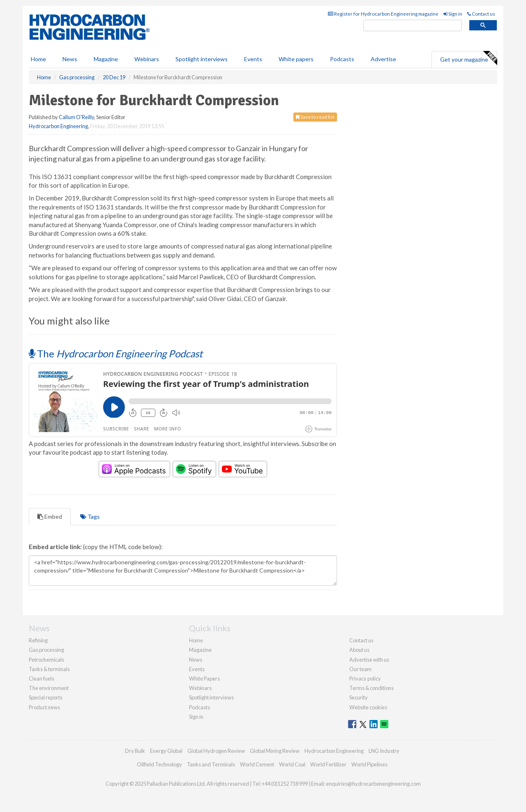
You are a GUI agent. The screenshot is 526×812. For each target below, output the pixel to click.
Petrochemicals (46, 660)
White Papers (204, 679)
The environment (49, 688)
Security (359, 697)
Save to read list (315, 117)
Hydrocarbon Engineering (58, 126)
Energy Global (166, 751)
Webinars (147, 59)
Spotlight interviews (202, 59)
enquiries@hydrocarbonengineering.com (373, 784)
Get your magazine (468, 58)
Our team (360, 669)
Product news (44, 707)
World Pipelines (369, 764)
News (196, 660)
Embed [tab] (50, 516)
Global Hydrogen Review (216, 751)
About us (359, 650)
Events (253, 59)
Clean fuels (42, 679)
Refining (38, 640)
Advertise (383, 59)
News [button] (70, 59)
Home (38, 59)
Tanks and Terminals (211, 764)
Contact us (481, 14)
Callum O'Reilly (76, 117)
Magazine (106, 59)
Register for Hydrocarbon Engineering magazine (383, 14)
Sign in (453, 14)
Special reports (46, 697)
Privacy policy (365, 679)
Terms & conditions (371, 688)
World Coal (292, 764)
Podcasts (342, 59)
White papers (296, 59)
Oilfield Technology (159, 764)
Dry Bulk (135, 751)
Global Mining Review (275, 751)
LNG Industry (384, 751)
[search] (413, 26)
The (116, 353)
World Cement (257, 764)
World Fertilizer (328, 764)
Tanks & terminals (49, 669)
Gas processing (46, 650)
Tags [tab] (90, 516)
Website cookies (368, 707)
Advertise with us (369, 660)
